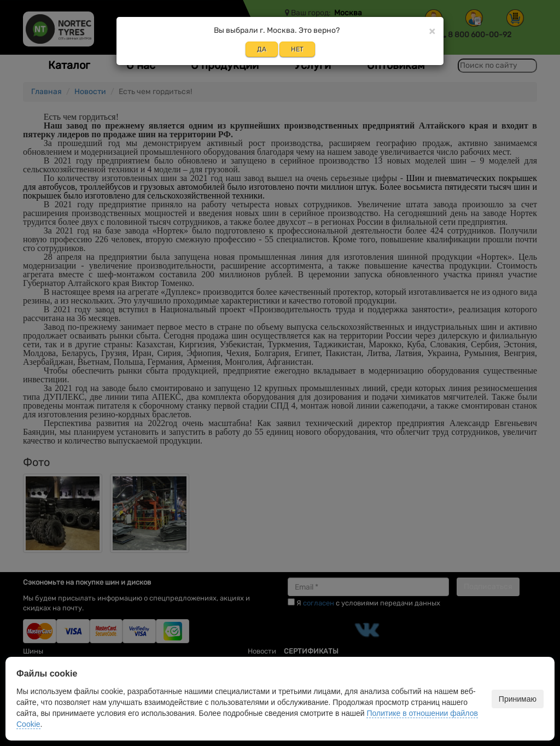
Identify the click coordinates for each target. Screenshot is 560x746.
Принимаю (518, 699)
